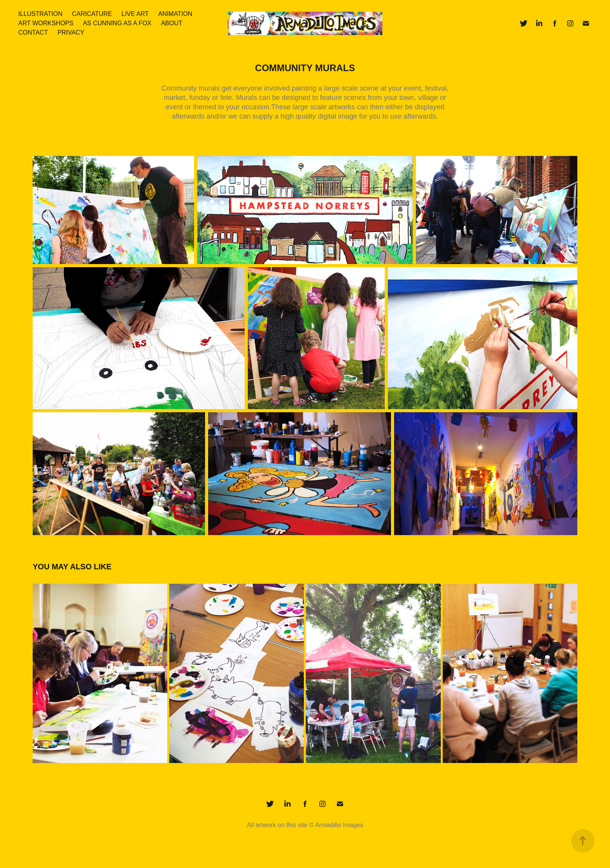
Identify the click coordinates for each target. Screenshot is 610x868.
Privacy (71, 32)
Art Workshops (46, 23)
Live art (135, 14)
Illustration (40, 14)
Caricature (92, 14)
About (172, 23)
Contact (33, 32)
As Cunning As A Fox (117, 23)
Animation (175, 14)
